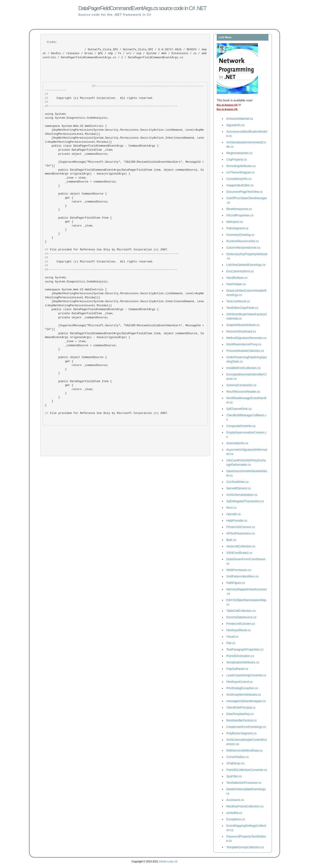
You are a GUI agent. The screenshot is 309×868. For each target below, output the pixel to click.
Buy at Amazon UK (227, 109)
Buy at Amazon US (227, 105)
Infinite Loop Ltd (168, 862)
